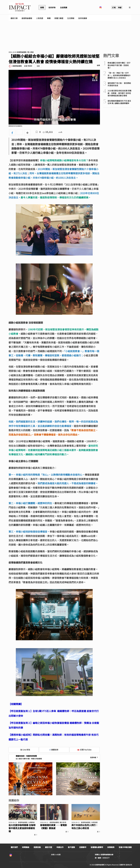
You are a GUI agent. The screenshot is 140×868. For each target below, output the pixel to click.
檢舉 (98, 65)
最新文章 (14, 18)
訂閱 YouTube (84, 750)
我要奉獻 (94, 757)
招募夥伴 (83, 847)
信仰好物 (52, 7)
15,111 (48, 132)
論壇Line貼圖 (56, 855)
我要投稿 (37, 847)
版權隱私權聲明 (97, 847)
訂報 (114, 7)
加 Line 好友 (24, 750)
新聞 (42, 7)
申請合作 (60, 847)
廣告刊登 (49, 847)
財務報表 (111, 847)
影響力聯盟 (59, 18)
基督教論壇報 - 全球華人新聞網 (20, 7)
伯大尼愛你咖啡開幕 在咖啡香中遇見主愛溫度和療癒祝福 (22, 828)
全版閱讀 (64, 7)
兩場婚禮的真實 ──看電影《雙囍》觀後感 (54, 827)
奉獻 (120, 7)
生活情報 (71, 18)
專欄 (49, 18)
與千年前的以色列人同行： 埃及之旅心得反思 (85, 827)
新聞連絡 (26, 847)
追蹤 (38, 66)
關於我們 (14, 847)
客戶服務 (71, 847)
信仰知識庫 (83, 18)
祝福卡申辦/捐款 (125, 847)
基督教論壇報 (27, 18)
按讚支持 (54, 750)
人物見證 (40, 18)
